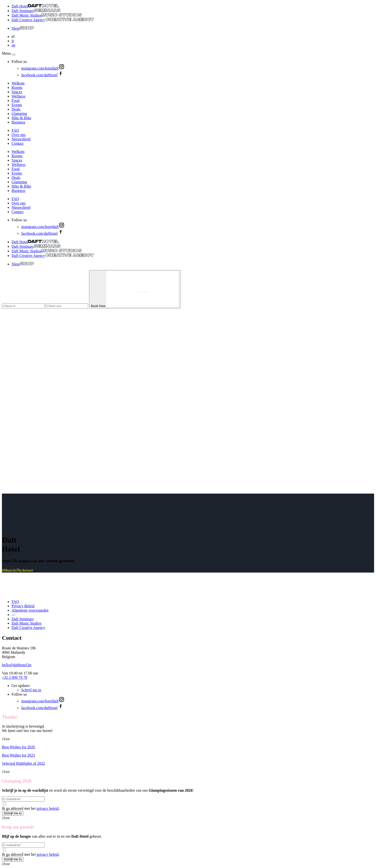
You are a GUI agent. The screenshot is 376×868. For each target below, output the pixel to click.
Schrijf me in (31, 690)
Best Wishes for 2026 (18, 747)
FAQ (15, 130)
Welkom (18, 83)
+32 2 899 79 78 (15, 677)
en (13, 45)
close (6, 739)
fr (13, 41)
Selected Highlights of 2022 (23, 763)
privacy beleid (48, 808)
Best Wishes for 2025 (18, 755)
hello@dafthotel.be (17, 665)
